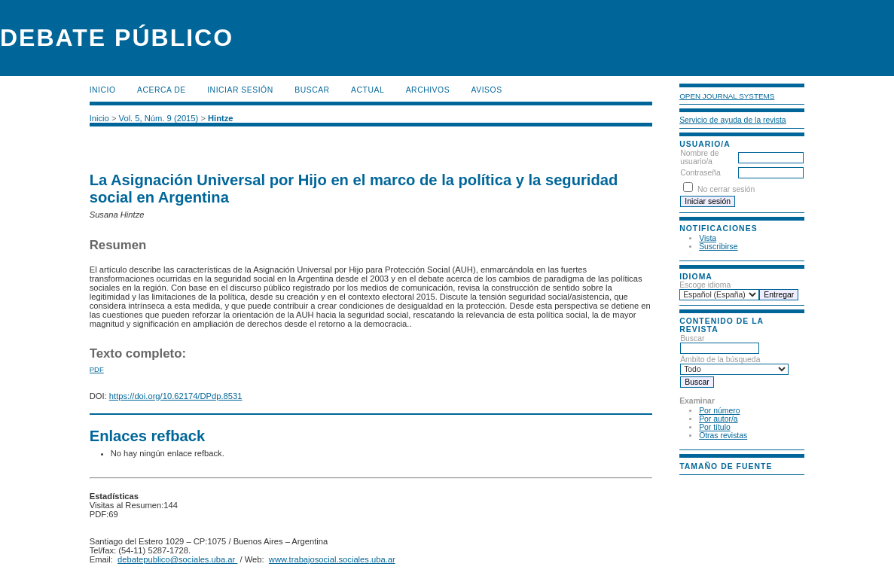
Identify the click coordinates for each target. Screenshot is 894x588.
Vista (708, 238)
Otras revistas (723, 436)
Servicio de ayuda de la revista (733, 120)
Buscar (312, 90)
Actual (368, 90)
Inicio (103, 90)
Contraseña (700, 173)
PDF (97, 369)
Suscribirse (718, 247)
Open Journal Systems (727, 96)
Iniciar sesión (240, 90)
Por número (719, 411)
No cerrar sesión (726, 189)
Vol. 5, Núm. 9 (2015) (159, 118)
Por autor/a (718, 419)
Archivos (428, 90)
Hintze (221, 118)
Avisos (487, 90)
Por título (715, 427)
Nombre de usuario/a (699, 157)
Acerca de (162, 90)
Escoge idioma (705, 285)
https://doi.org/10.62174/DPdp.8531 (176, 396)
